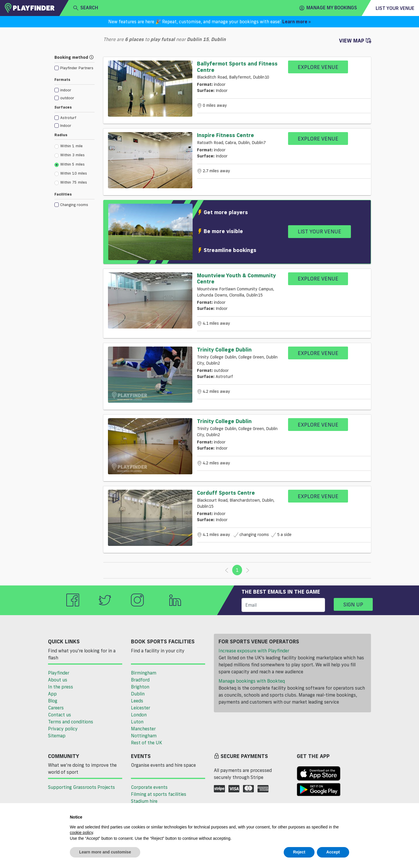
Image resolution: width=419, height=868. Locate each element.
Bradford (140, 680)
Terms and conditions (71, 722)
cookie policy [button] (81, 833)
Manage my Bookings (328, 8)
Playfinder (59, 673)
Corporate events (149, 787)
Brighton (140, 687)
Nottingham (144, 736)
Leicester (141, 708)
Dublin (138, 694)
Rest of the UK (147, 743)
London (139, 715)
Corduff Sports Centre (226, 493)
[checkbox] (74, 68)
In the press (61, 687)
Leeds (137, 701)
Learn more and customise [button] (105, 852)
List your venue (395, 8)
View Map (355, 40)
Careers (56, 708)
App (52, 694)
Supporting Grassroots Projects (81, 787)
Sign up (353, 604)
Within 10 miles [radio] (71, 173)
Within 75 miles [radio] (71, 182)
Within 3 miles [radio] (70, 155)
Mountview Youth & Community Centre (236, 278)
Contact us (60, 715)
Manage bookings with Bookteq (252, 681)
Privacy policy (63, 729)
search (86, 8)
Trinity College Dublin (224, 349)
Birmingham (144, 673)
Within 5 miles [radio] (70, 164)
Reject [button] (299, 852)
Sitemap (57, 736)
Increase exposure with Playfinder (254, 651)
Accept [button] (333, 852)
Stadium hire (144, 801)
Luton (137, 722)
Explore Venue (318, 67)
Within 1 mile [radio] (69, 146)
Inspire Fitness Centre (226, 135)
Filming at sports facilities (159, 794)
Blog (53, 701)
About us (58, 680)
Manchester (143, 729)
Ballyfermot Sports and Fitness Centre (237, 67)
